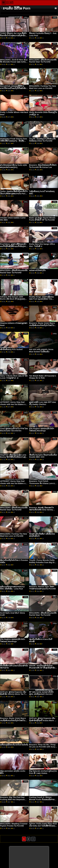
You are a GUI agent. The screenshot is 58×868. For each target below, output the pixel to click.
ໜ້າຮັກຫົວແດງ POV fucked (11, 349)
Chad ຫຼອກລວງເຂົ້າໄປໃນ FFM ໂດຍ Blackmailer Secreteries (14, 430)
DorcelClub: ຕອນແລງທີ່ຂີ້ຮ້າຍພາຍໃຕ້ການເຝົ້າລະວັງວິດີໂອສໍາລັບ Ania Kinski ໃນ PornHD (13, 88)
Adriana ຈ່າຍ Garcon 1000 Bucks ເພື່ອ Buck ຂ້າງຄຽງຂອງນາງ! (13, 299)
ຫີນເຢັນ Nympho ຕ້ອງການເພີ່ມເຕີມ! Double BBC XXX (43, 456)
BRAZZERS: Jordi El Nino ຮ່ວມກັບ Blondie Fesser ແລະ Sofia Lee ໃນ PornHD (14, 62)
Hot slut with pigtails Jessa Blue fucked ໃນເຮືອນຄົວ (41, 351)
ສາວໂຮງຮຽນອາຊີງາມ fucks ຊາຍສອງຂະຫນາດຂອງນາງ (13, 166)
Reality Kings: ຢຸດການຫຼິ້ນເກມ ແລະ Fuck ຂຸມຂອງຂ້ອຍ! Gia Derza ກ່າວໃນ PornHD (42, 299)
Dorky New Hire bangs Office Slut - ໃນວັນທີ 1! (42, 245)
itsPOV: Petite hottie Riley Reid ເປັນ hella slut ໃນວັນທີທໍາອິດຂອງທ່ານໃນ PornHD (43, 826)
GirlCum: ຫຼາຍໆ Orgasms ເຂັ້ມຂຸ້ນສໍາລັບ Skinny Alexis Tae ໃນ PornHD (13, 694)
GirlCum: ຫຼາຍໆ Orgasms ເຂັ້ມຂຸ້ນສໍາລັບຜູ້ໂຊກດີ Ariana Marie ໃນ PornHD (43, 720)
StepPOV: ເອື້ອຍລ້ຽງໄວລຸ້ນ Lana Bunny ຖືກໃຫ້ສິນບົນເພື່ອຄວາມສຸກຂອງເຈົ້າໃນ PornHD (13, 457)
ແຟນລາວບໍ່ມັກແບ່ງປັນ (37, 270)
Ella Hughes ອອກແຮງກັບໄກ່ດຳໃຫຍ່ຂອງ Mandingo (42, 430)
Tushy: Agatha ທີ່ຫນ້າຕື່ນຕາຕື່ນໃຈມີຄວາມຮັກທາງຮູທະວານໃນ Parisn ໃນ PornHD (14, 193)
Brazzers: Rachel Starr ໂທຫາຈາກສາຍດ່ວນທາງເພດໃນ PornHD (42, 588)
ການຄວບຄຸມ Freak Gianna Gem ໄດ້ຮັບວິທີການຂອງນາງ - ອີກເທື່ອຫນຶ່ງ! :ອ (14, 141)
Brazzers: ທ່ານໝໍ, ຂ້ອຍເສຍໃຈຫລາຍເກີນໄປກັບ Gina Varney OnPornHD (42, 510)
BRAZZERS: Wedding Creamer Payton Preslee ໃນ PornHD (14, 825)
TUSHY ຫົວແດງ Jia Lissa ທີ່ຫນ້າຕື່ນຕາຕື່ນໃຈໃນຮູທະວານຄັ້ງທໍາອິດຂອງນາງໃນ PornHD (13, 35)
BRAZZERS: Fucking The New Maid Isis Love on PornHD (43, 87)
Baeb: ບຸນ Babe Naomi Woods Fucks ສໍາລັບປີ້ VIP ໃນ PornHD (42, 219)
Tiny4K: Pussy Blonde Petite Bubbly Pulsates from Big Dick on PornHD (43, 562)
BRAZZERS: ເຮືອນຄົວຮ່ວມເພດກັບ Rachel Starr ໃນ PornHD (43, 61)
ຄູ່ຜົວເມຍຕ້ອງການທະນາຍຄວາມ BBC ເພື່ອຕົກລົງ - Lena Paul (12, 588)
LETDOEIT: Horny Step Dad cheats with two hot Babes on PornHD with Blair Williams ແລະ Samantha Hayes (13, 405)
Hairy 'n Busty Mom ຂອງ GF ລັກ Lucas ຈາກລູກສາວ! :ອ (14, 377)
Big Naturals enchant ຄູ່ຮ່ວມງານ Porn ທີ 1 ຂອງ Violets (43, 772)
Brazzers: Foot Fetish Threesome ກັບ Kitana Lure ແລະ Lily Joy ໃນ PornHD (43, 483)
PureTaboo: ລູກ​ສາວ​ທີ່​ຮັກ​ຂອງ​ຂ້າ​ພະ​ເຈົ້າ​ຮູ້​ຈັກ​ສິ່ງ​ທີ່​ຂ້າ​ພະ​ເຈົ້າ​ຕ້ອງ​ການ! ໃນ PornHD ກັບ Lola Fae (14, 246)
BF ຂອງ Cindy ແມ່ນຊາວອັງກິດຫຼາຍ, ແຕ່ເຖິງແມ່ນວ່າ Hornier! (41, 693)
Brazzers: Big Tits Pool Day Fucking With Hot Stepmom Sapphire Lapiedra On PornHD (14, 799)
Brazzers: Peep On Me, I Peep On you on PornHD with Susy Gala (42, 747)
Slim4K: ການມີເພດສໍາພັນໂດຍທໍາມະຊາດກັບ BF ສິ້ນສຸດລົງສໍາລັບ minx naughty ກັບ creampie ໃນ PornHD (42, 669)
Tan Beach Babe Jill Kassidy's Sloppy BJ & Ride (43, 377)
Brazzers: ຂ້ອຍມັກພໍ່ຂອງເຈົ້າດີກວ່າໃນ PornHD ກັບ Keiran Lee (43, 166)
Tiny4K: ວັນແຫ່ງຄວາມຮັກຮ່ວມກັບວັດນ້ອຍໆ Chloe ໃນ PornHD (43, 140)
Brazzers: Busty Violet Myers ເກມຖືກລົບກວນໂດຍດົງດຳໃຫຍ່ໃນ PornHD (42, 325)
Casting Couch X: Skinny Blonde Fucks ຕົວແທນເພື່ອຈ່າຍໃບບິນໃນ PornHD (43, 799)
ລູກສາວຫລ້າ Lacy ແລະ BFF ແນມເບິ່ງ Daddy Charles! (43, 403)
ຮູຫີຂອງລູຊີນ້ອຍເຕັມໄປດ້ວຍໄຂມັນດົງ (14, 745)
